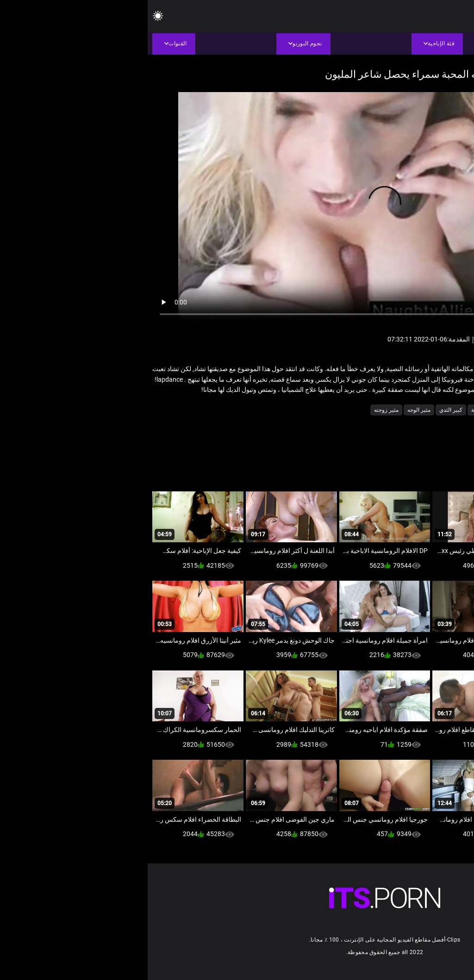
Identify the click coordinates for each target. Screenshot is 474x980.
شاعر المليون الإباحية (348, 410)
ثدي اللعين (393, 410)
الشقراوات (426, 410)
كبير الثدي (303, 410)
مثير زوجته (239, 410)
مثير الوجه (271, 410)
